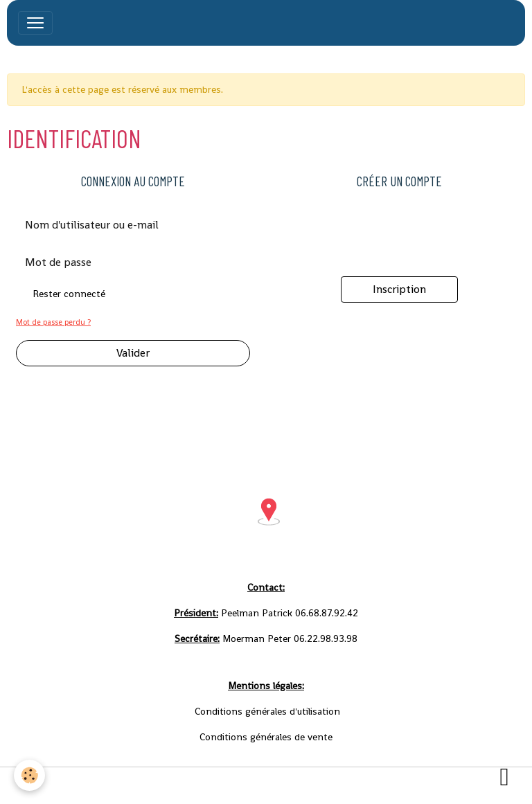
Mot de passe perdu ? (53, 322)
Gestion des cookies (418, 785)
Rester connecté (69, 294)
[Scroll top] (504, 776)
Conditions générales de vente (295, 785)
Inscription (399, 289)
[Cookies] (29, 775)
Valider (133, 353)
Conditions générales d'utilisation (143, 785)
